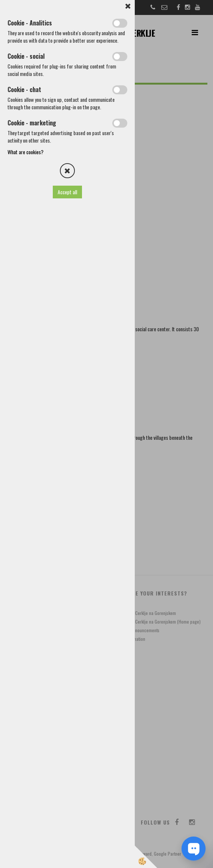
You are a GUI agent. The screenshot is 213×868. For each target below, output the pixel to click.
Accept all (67, 192)
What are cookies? (25, 152)
